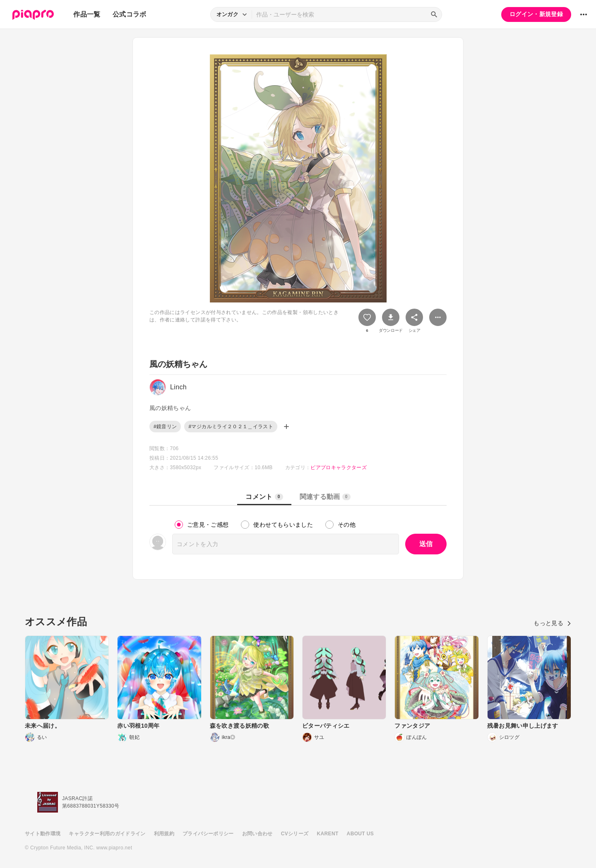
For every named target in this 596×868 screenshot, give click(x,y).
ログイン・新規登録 (536, 14)
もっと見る (552, 623)
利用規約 (164, 834)
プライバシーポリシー (208, 834)
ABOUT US (360, 834)
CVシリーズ (295, 834)
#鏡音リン (165, 427)
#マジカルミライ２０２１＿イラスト (231, 427)
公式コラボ (130, 14)
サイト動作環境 (43, 834)
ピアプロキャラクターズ (339, 468)
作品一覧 (87, 14)
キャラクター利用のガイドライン (107, 834)
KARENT (328, 834)
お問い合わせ (257, 834)
